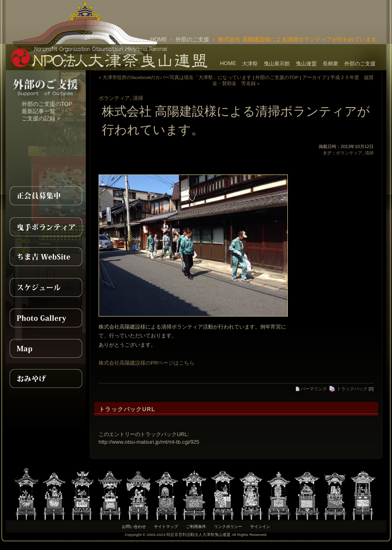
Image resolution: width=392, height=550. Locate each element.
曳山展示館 (277, 64)
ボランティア (114, 98)
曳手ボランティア (46, 226)
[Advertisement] (293, 12)
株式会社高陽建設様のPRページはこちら (146, 363)
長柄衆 (330, 64)
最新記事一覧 (38, 111)
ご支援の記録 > (41, 118)
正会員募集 (46, 196)
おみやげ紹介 (46, 379)
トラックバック (348, 389)
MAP (46, 348)
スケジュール (46, 287)
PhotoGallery (46, 318)
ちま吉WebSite (46, 257)
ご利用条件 (196, 527)
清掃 (138, 98)
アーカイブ (314, 77)
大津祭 (250, 64)
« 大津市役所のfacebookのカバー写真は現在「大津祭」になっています (175, 77)
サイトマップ (166, 527)
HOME (159, 39)
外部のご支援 (192, 39)
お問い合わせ (134, 527)
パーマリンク (311, 389)
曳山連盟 (306, 64)
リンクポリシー (228, 527)
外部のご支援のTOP (47, 104)
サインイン (260, 527)
